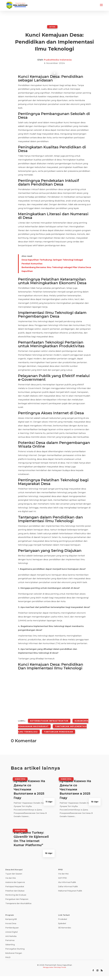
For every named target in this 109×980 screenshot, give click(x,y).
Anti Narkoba (11, 930)
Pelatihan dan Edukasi (15, 884)
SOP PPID (63, 872)
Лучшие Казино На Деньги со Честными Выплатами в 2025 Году (29, 783)
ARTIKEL (52, 27)
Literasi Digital (11, 926)
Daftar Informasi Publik (68, 880)
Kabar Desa (20, 773)
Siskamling (10, 938)
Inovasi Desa (11, 917)
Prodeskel (63, 913)
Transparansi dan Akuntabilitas (18, 897)
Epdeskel (62, 917)
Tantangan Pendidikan (58, 726)
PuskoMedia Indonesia (58, 60)
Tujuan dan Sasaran (14, 867)
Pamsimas (10, 934)
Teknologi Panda (60, 961)
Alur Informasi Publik (67, 876)
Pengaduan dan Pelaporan (17, 893)
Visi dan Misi (11, 872)
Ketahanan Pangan (14, 947)
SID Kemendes (65, 921)
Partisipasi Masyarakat (15, 880)
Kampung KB (11, 913)
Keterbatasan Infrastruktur (49, 719)
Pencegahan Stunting (15, 942)
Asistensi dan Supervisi (15, 876)
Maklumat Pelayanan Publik (70, 884)
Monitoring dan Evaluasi (16, 889)
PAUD (8, 951)
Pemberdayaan (12, 921)
